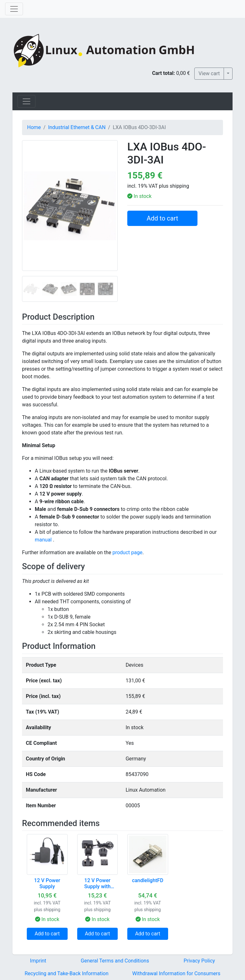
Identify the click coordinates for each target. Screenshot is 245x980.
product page (127, 552)
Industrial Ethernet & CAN (77, 127)
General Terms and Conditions (115, 961)
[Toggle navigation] (14, 9)
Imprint (38, 961)
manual (43, 540)
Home (34, 127)
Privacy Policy (199, 961)
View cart (209, 73)
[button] (29, 221)
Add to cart (162, 218)
